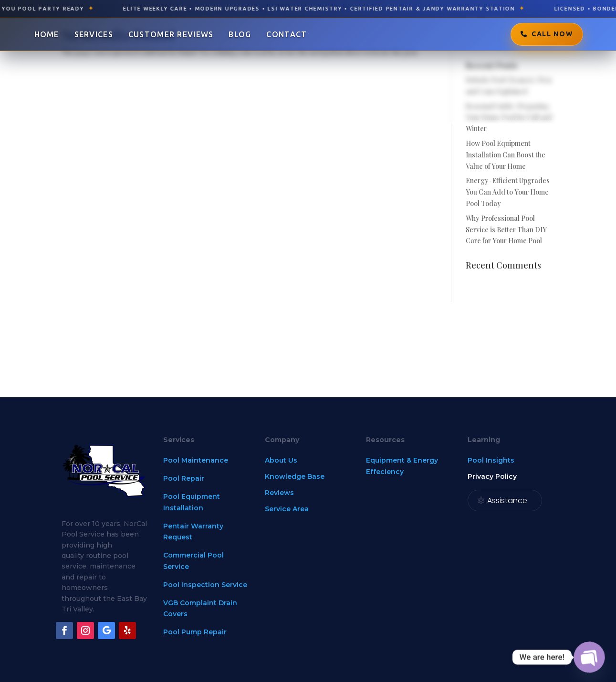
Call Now (552, 34)
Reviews (279, 493)
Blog (240, 34)
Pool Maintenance (196, 460)
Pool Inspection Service (205, 585)
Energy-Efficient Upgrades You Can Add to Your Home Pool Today (508, 192)
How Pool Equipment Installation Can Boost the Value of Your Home (506, 155)
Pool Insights (491, 460)
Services (94, 34)
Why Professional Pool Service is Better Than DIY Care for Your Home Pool (506, 230)
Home (47, 34)
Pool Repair (184, 478)
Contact (287, 34)
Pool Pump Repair (195, 632)
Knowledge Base (295, 476)
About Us (281, 460)
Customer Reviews (171, 34)
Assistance (507, 501)
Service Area (287, 509)
